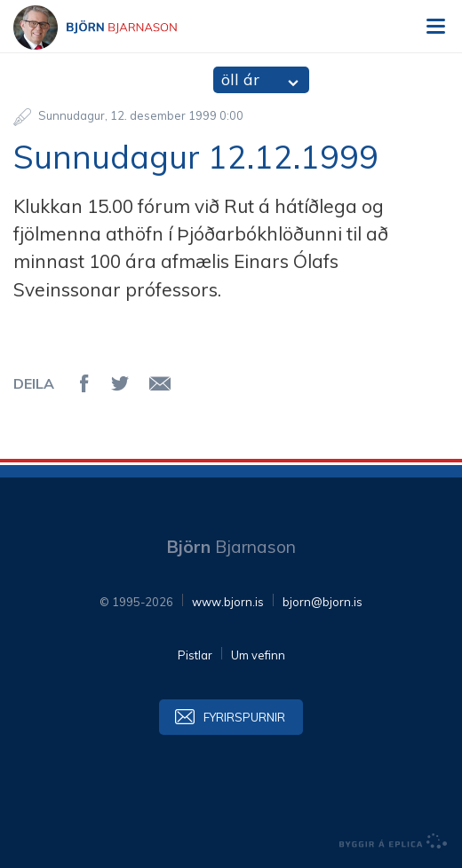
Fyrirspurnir (244, 717)
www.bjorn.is (228, 602)
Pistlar (195, 655)
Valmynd (435, 27)
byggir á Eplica (394, 841)
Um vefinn (258, 655)
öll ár (240, 79)
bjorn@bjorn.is (323, 602)
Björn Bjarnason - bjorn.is (111, 28)
